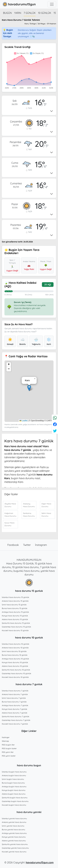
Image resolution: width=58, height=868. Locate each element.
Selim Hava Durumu (46, 515)
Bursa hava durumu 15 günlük (15, 608)
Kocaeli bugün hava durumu (14, 805)
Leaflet (23, 421)
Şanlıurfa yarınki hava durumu (15, 844)
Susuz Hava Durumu (9, 524)
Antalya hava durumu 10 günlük (15, 659)
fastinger (6, 737)
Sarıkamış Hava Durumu (29, 515)
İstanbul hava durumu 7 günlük (15, 691)
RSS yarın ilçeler (9, 756)
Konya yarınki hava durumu (14, 837)
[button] (29, 388)
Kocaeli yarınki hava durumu (14, 852)
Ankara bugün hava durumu (14, 775)
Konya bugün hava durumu (14, 790)
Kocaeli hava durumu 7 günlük (15, 724)
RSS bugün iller (8, 745)
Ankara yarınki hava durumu (14, 822)
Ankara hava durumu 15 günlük (15, 601)
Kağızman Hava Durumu (10, 515)
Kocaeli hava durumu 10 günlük (15, 677)
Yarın (18, 13)
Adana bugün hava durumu (14, 794)
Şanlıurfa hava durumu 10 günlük (16, 670)
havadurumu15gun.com (40, 862)
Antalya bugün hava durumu (14, 787)
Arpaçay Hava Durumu (29, 505)
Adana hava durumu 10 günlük (15, 666)
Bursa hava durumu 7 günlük (14, 702)
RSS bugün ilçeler (9, 748)
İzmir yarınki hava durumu (13, 826)
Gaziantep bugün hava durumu (15, 801)
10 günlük (45, 13)
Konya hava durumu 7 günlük (14, 709)
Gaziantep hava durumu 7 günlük (16, 720)
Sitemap (5, 741)
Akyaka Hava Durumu (10, 505)
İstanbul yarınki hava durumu (14, 818)
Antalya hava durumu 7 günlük (15, 705)
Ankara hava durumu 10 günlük (15, 648)
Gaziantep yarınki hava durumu (15, 848)
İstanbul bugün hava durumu (14, 772)
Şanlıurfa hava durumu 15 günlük (16, 623)
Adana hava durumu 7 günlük (15, 713)
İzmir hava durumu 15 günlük (14, 605)
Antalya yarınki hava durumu (14, 833)
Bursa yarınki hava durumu (13, 830)
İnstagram (41, 545)
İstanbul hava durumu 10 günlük (16, 644)
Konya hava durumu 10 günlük (15, 662)
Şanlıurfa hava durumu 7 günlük (16, 716)
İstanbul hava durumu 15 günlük (15, 597)
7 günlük (30, 13)
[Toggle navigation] (52, 4)
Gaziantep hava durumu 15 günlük (16, 627)
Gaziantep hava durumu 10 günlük (16, 673)
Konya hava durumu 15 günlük (15, 616)
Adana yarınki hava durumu (14, 841)
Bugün (7, 13)
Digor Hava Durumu (46, 505)
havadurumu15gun (19, 4)
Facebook (13, 545)
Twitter (27, 545)
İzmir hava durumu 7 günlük (14, 698)
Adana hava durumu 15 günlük (15, 619)
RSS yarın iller (8, 752)
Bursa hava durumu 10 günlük (15, 655)
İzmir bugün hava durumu (13, 779)
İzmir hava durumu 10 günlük (14, 651)
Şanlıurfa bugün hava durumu (15, 798)
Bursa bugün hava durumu (13, 783)
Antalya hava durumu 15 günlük (15, 612)
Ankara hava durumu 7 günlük (15, 694)
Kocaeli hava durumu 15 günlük (15, 630)
